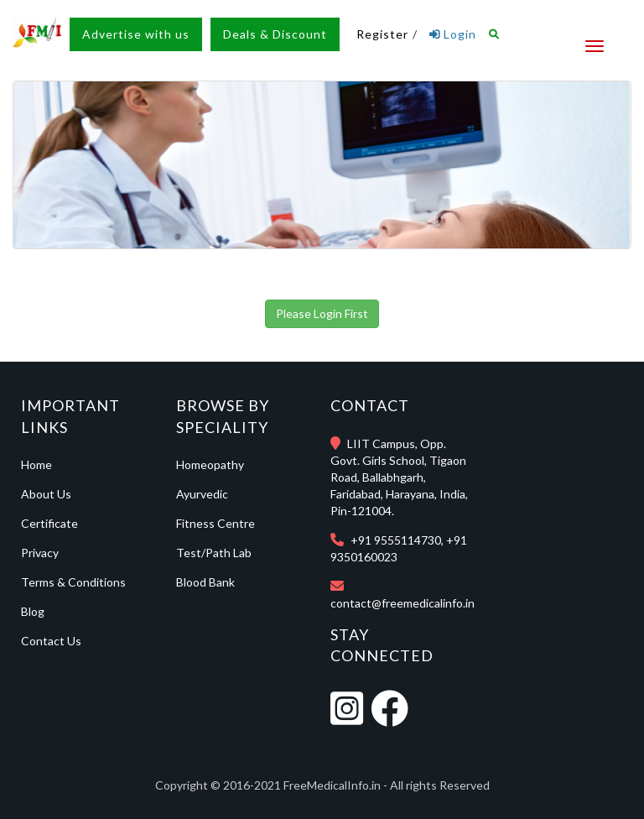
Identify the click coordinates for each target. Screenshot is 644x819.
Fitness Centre (216, 523)
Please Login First (322, 313)
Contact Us (51, 641)
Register (382, 34)
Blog (33, 611)
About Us (46, 494)
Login (453, 34)
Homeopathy (210, 464)
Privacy (40, 553)
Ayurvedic (202, 494)
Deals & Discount (275, 34)
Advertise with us (136, 34)
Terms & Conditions (73, 582)
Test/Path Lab (214, 553)
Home (36, 464)
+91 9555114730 (396, 540)
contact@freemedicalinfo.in (402, 603)
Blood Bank (205, 582)
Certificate (49, 523)
